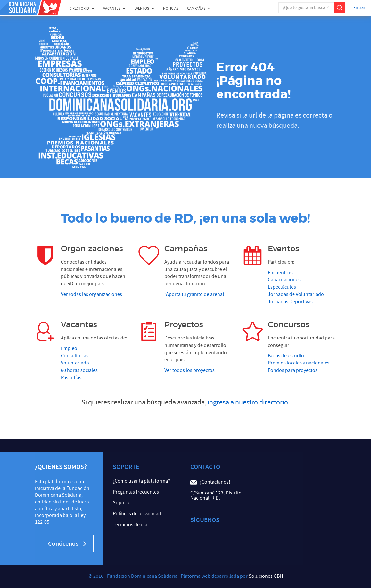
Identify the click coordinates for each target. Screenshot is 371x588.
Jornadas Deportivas (290, 302)
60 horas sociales (79, 370)
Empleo (69, 348)
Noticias (171, 8)
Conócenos (67, 544)
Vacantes (112, 8)
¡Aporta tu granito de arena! (194, 294)
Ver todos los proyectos (190, 370)
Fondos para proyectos (293, 370)
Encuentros (280, 273)
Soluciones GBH (266, 576)
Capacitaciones (284, 280)
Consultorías (75, 356)
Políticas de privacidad (137, 514)
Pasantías (71, 378)
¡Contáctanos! (215, 482)
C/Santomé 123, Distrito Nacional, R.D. (216, 495)
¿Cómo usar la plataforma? (141, 481)
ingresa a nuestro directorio (248, 402)
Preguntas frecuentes (136, 492)
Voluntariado (75, 363)
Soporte (122, 503)
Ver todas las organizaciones (91, 294)
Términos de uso (131, 525)
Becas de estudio (286, 356)
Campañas (196, 8)
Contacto (205, 467)
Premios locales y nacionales (299, 363)
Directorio (79, 8)
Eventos (142, 8)
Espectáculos (282, 287)
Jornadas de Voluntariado (296, 294)
